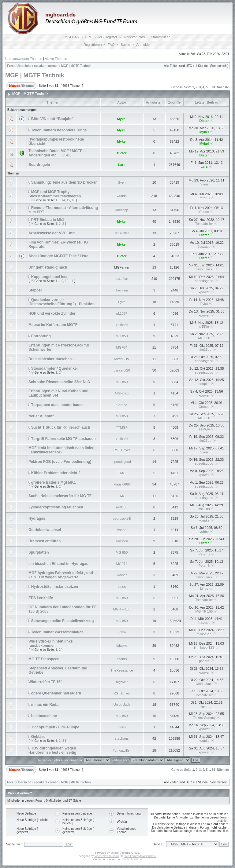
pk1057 (122, 313)
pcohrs (122, 659)
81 (213, 87)
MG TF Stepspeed (44, 659)
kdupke (204, 384)
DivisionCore (148, 856)
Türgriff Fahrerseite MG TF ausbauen (63, 439)
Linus (122, 587)
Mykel (122, 119)
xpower (204, 292)
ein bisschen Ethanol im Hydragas (58, 564)
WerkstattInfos (134, 37)
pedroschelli (122, 518)
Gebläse (38, 737)
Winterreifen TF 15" (45, 682)
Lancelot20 (122, 370)
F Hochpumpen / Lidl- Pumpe (54, 727)
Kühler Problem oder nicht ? (56, 473)
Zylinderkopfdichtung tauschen (56, 507)
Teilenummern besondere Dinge (59, 130)
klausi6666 (122, 484)
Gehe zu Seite (181, 87)
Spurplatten (39, 552)
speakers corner (46, 66)
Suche (125, 45)
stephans (122, 738)
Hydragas (37, 518)
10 (67, 281)
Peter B (204, 198)
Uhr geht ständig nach (48, 267)
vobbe (122, 530)
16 (73, 200)
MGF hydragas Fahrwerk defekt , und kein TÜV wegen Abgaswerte (61, 575)
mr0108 (122, 507)
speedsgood (204, 281)
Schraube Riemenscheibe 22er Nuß (59, 382)
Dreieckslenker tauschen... (52, 359)
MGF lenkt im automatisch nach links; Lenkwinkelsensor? (61, 450)
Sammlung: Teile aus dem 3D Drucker (64, 182)
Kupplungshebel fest (49, 277)
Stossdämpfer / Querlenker (55, 368)
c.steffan (122, 279)
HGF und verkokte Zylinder (52, 313)
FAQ (111, 45)
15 (68, 200)
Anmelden (144, 45)
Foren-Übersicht (19, 66)
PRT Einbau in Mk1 (48, 220)
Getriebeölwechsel (45, 530)
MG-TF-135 (122, 609)
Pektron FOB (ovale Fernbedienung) (60, 462)
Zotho (122, 632)
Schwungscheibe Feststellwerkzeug (63, 621)
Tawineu (122, 290)
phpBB (115, 853)
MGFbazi (122, 393)
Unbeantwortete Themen (24, 59)
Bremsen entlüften (45, 541)
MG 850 (122, 336)
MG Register (108, 37)
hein (204, 706)
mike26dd (204, 350)
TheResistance (122, 670)
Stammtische (161, 37)
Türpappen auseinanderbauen (57, 405)
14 (63, 200)
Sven (122, 182)
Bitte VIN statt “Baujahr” (52, 119)
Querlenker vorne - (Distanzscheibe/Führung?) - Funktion (62, 302)
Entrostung (41, 336)
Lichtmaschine (44, 716)
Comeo (122, 405)
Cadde (204, 212)
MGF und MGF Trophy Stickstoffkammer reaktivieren (55, 194)
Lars (122, 165)
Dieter (204, 121)
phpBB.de (136, 859)
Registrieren (93, 45)
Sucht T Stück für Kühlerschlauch (61, 427)
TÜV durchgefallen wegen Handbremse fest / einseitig (52, 750)
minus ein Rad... (45, 705)
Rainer (122, 575)
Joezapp (122, 210)
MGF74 (122, 347)
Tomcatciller (204, 224)
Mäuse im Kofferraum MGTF (53, 325)
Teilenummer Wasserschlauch (57, 632)
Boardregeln (39, 165)
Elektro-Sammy (204, 718)
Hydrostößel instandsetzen (55, 587)
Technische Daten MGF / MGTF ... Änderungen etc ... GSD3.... (57, 153)
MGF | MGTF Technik (76, 66)
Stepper (35, 290)
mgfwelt (122, 682)
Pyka (122, 302)
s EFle (204, 327)
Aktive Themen (56, 59)
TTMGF (122, 427)
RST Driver (122, 450)
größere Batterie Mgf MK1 (54, 482)
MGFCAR (72, 37)
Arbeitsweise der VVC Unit (52, 233)
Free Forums (132, 856)
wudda (122, 196)
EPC (89, 37)
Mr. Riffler (122, 233)
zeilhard (122, 325)
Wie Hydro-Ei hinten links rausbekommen (51, 643)
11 (72, 281)
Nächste (223, 87)
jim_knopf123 (204, 647)
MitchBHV (122, 359)
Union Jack (204, 269)
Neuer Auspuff (41, 416)
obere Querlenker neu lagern (56, 693)
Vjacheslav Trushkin (107, 856)
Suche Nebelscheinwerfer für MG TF (60, 496)
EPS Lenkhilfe (41, 598)
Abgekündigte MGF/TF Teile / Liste (58, 256)
